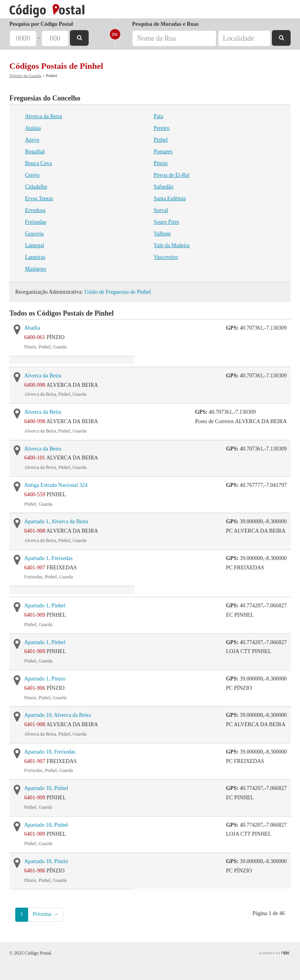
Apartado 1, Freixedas (48, 558)
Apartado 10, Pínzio (46, 861)
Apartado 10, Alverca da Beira (58, 715)
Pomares (163, 152)
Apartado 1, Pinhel (45, 606)
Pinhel (161, 140)
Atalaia (33, 128)
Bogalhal (35, 152)
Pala (159, 116)
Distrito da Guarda (25, 75)
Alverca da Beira (44, 116)
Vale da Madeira (172, 245)
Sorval (161, 210)
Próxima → (46, 914)
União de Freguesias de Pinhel (118, 292)
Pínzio (161, 163)
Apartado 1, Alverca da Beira (56, 521)
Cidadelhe (36, 187)
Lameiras (35, 257)
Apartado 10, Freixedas (50, 752)
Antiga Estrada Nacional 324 (56, 485)
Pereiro (162, 128)
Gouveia (34, 234)
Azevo (32, 140)
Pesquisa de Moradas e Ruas (165, 24)
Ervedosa (35, 210)
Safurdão (164, 187)
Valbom (162, 234)
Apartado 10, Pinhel (46, 788)
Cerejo (32, 175)
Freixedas (36, 222)
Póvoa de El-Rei (172, 175)
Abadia (32, 328)
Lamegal (35, 245)
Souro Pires (167, 222)
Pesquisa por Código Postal (41, 24)
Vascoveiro (166, 257)
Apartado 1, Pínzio (45, 679)
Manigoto (36, 269)
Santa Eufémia (170, 198)
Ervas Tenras (39, 198)
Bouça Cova (38, 163)
